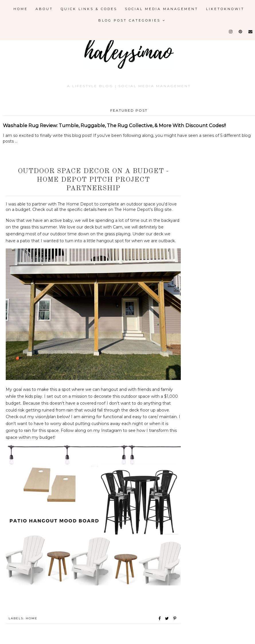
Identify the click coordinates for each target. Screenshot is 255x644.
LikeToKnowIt (225, 9)
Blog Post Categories (132, 20)
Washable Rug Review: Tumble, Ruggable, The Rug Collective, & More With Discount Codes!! (114, 125)
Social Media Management (162, 9)
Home (21, 9)
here (102, 210)
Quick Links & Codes (89, 9)
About (44, 9)
